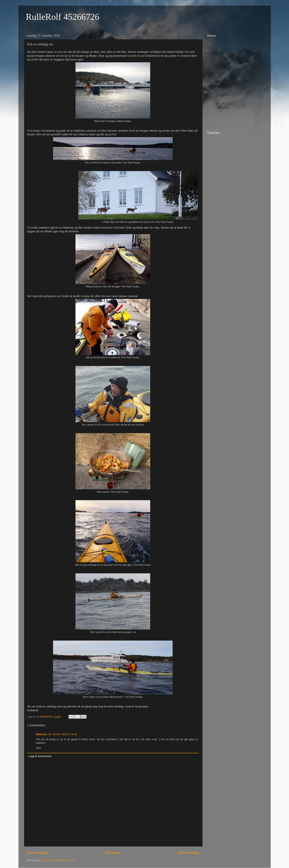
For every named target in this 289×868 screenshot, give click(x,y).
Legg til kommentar (40, 756)
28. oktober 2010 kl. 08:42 (63, 734)
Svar (39, 748)
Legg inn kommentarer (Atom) (58, 860)
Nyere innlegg (38, 853)
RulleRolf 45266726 (63, 17)
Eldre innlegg (188, 853)
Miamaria (42, 734)
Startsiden (113, 853)
